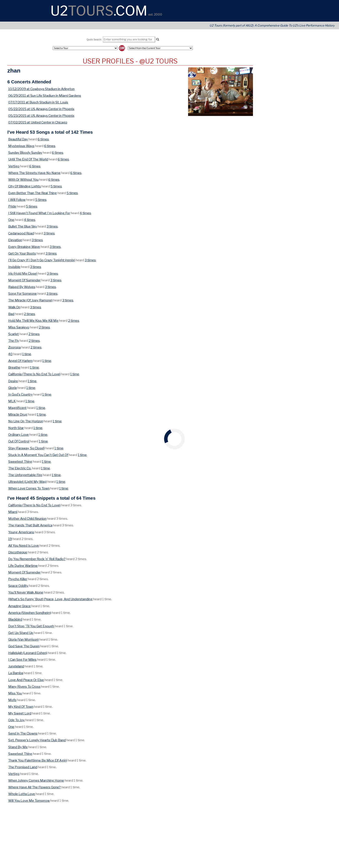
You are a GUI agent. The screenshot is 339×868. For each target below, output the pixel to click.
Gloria (12, 388)
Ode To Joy (16, 720)
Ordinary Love (18, 435)
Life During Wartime (23, 566)
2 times (30, 314)
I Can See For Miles (22, 660)
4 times (85, 213)
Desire (13, 381)
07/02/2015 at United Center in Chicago (38, 122)
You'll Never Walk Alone (26, 592)
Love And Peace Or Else (26, 680)
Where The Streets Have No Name (34, 173)
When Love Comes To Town (29, 488)
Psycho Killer (18, 579)
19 (10, 539)
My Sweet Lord (20, 713)
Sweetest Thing (20, 462)
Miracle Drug (18, 414)
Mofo (12, 700)
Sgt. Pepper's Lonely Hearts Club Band (37, 740)
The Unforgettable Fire (25, 475)
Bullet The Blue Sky (23, 226)
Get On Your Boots (22, 253)
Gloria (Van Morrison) (23, 639)
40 (10, 354)
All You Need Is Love (24, 546)
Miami (13, 512)
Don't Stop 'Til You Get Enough (31, 626)
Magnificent (17, 408)
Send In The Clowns (23, 733)
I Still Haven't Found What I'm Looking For (39, 213)
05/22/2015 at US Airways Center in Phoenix (41, 109)
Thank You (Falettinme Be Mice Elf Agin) (38, 760)
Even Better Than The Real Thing (33, 193)
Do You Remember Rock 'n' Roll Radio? (37, 559)
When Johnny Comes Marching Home (36, 780)
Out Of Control (19, 441)
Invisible (14, 267)
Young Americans (21, 532)
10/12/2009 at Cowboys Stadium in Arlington (41, 89)
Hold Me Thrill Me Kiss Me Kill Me (33, 321)
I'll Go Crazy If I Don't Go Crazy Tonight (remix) (42, 260)
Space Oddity (18, 586)
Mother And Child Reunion (27, 519)
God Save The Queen (24, 646)
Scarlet (14, 334)
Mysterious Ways (21, 146)
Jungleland (16, 666)
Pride (12, 206)
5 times (56, 186)
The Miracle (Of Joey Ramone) (30, 300)
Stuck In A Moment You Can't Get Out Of (38, 455)
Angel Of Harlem (20, 361)
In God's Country (20, 394)
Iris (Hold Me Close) (23, 273)
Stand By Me (18, 747)
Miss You (15, 693)
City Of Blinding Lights (25, 186)
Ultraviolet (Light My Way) (27, 482)
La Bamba (16, 673)
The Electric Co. (20, 468)
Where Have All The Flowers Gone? (34, 787)
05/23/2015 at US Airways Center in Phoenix (41, 116)
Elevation (15, 240)
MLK (12, 401)
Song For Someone (22, 294)
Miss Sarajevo (19, 327)
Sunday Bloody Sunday (25, 153)
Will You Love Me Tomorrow (29, 801)
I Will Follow (17, 200)
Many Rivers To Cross (24, 687)
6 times (43, 139)
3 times (52, 226)
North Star (16, 428)
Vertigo (14, 166)
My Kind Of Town (21, 707)
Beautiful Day (18, 139)
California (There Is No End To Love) (34, 374)
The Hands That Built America (30, 525)
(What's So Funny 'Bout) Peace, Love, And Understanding (50, 599)
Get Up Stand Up (21, 633)
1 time (27, 354)
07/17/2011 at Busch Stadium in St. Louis (38, 102)
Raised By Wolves (22, 287)
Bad (11, 314)
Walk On (14, 307)
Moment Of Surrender (24, 280)
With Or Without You (23, 180)
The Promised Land (23, 767)
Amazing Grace (19, 606)
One (11, 220)
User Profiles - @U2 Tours (130, 61)
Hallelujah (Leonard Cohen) (28, 653)
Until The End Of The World (28, 159)
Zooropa (14, 347)
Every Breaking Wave (24, 247)
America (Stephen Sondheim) (30, 613)
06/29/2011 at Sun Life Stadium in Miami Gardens (45, 96)
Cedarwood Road (21, 233)
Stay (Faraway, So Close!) (26, 448)
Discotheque (18, 552)
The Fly (14, 341)
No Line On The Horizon (26, 421)
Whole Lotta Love (22, 794)
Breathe (14, 367)
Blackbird (15, 619)
